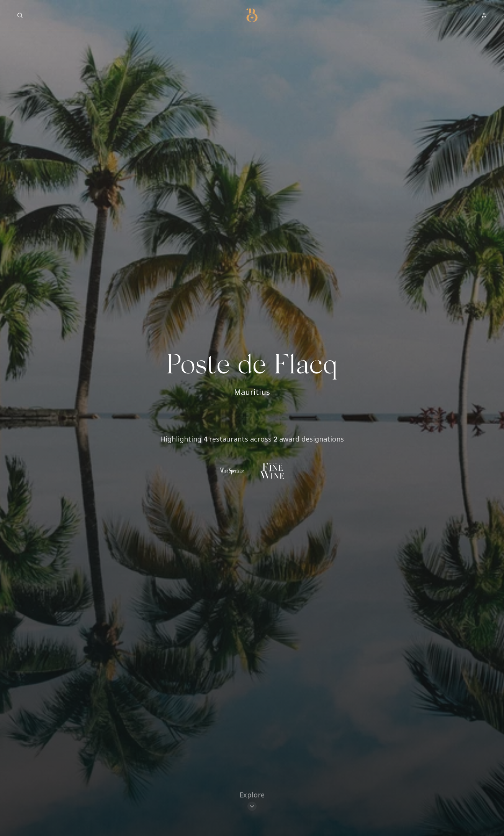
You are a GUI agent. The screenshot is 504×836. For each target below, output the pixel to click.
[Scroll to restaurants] (252, 801)
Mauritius (252, 392)
